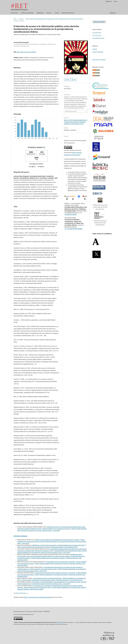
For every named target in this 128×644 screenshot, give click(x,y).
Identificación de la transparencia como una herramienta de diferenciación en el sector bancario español (50, 555)
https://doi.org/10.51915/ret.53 (26, 52)
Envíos (49, 13)
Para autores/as (97, 35)
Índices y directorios (27, 13)
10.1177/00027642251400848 (73, 229)
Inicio (15, 19)
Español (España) (98, 52)
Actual (57, 13)
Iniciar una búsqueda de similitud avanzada (37, 597)
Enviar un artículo (99, 22)
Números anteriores (68, 13)
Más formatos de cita (71, 111)
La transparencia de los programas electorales (47, 578)
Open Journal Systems (99, 60)
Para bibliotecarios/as (98, 38)
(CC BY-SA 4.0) (60, 622)
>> (27, 593)
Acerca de (14, 13)
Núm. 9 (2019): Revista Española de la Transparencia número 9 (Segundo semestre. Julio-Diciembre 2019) (54, 19)
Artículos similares (20, 536)
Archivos (21, 19)
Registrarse (40, 13)
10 (24, 593)
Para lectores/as (97, 33)
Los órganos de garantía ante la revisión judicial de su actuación (55, 573)
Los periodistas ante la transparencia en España (60, 562)
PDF (68, 80)
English (95, 49)
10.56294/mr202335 (71, 214)
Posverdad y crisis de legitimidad (43, 582)
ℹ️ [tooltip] (44, 147)
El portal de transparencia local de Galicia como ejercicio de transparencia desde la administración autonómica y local (52, 550)
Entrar (115, 1)
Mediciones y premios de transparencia (45, 545)
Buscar (113, 13)
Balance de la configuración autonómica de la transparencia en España (58, 540)
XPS (74, 80)
